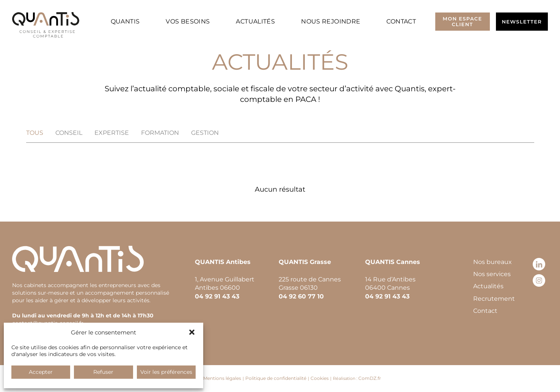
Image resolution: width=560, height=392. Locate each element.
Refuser (103, 372)
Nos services (492, 274)
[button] (192, 332)
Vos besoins (188, 21)
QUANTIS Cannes (393, 262)
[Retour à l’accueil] (46, 25)
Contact (401, 21)
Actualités (255, 21)
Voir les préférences (166, 372)
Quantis (125, 21)
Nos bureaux (493, 262)
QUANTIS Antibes (223, 262)
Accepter (41, 372)
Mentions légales (222, 378)
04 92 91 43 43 (217, 296)
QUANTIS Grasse (305, 262)
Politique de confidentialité (276, 378)
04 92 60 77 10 (301, 296)
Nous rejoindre (331, 21)
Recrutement (494, 299)
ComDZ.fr (370, 378)
